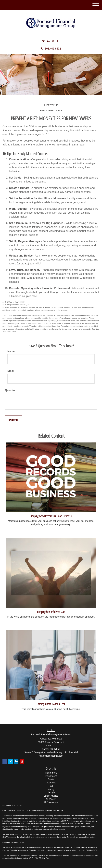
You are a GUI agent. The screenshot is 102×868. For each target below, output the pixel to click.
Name (11, 351)
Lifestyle (51, 792)
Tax (51, 786)
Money (51, 789)
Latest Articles (51, 796)
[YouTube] (53, 41)
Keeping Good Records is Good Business (51, 516)
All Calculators (51, 802)
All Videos (51, 799)
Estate (51, 779)
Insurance (51, 783)
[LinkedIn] (48, 41)
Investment (51, 776)
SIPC (95, 850)
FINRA (88, 850)
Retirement (51, 773)
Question (11, 390)
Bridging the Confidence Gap (51, 612)
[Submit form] (13, 420)
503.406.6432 (51, 49)
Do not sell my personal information (81, 837)
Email (11, 371)
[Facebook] (57, 41)
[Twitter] (44, 41)
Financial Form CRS (14, 805)
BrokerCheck (60, 810)
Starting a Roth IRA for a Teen (51, 704)
